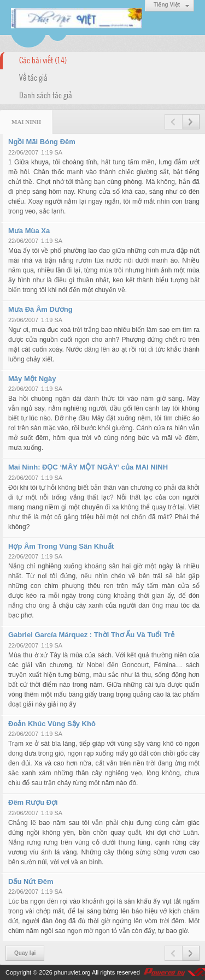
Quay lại (25, 953)
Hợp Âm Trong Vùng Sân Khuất (61, 546)
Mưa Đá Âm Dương (40, 309)
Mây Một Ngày (32, 379)
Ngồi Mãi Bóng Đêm (42, 142)
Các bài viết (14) (43, 60)
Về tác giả (33, 77)
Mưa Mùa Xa (29, 231)
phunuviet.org (72, 972)
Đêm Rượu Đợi (33, 802)
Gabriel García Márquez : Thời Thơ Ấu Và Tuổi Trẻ (91, 635)
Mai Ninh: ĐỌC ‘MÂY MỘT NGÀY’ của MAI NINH (88, 467)
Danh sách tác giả (46, 94)
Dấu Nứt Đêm (31, 881)
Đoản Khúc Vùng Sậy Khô (52, 724)
